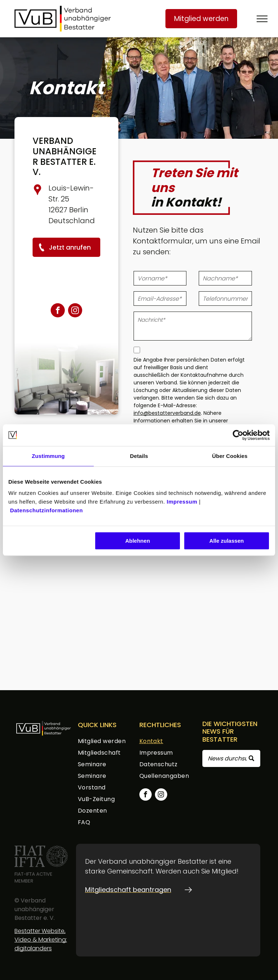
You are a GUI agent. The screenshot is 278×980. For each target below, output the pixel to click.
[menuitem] (107, 742)
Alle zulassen (226, 541)
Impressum (182, 502)
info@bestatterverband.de (167, 413)
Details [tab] (139, 456)
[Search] (231, 758)
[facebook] (58, 311)
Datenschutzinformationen (47, 510)
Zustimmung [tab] (48, 456)
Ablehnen (138, 541)
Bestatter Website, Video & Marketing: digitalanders (41, 940)
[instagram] (75, 311)
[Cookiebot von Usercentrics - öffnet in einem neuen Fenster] (238, 435)
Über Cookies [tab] (230, 456)
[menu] (262, 19)
